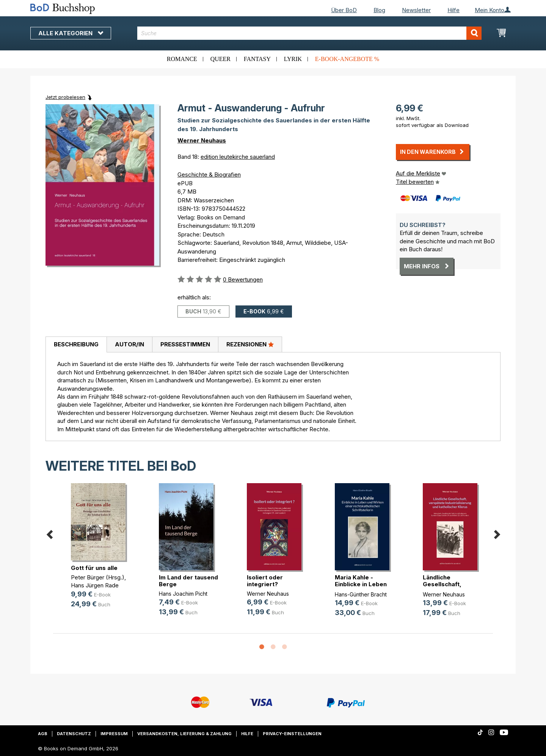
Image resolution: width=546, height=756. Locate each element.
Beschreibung (76, 344)
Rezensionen (250, 344)
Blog (379, 10)
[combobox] (310, 33)
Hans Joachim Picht (183, 594)
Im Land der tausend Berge (188, 581)
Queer (220, 59)
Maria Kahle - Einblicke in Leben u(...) (361, 584)
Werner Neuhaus (202, 140)
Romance (182, 59)
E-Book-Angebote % (347, 59)
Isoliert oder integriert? (265, 581)
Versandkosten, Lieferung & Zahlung (184, 734)
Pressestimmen (185, 344)
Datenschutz (74, 734)
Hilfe (453, 10)
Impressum (114, 734)
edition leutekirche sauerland (238, 157)
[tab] (76, 345)
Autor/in (129, 344)
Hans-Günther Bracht (361, 594)
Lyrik (293, 59)
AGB (43, 734)
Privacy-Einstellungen (292, 734)
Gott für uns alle (94, 568)
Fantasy (257, 59)
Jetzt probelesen (65, 97)
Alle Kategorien (71, 33)
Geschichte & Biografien (209, 175)
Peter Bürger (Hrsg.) (98, 577)
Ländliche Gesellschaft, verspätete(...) (443, 584)
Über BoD (344, 10)
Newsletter (416, 10)
